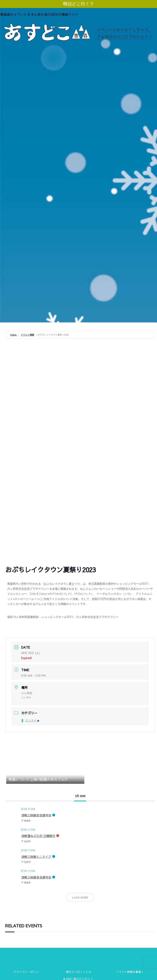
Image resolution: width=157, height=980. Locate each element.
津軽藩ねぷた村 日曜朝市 (38, 836)
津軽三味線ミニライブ (36, 857)
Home (14, 335)
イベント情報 (27, 335)
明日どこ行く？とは (78, 972)
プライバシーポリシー (27, 972)
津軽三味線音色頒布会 (36, 815)
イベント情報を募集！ (130, 972)
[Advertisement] (78, 290)
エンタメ (30, 720)
